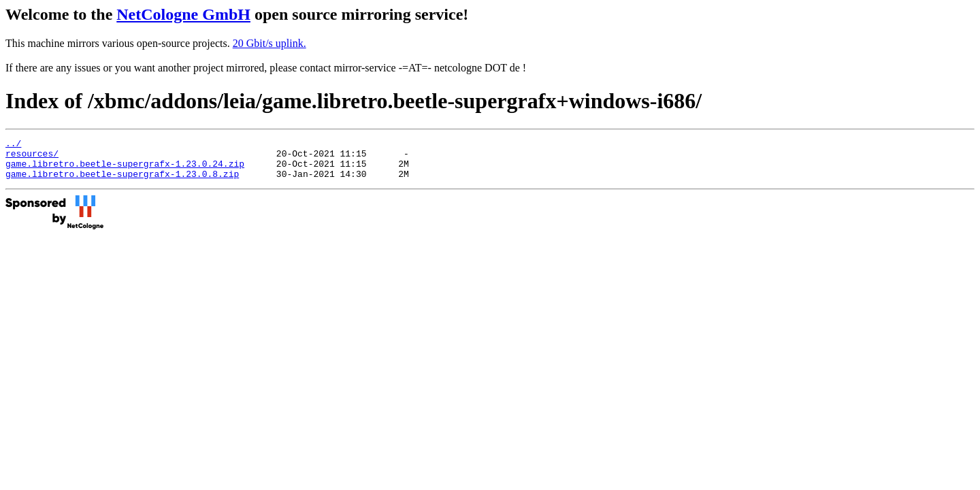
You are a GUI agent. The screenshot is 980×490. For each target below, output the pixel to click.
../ (13, 145)
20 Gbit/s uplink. (269, 43)
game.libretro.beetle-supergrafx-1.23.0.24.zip (125, 169)
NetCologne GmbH (183, 14)
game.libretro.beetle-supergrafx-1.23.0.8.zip (122, 182)
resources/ (32, 157)
